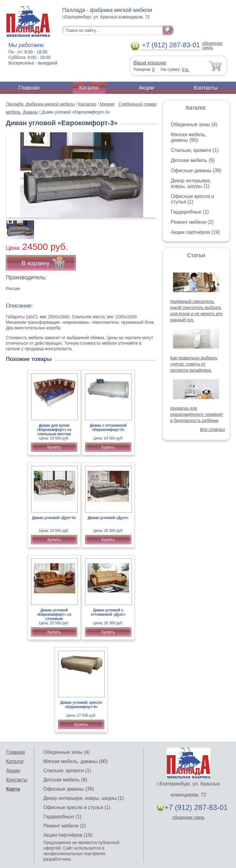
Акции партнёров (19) (195, 232)
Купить (54, 447)
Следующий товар (137, 104)
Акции (146, 88)
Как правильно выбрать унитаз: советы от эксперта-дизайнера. (194, 364)
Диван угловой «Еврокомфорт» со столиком (54, 614)
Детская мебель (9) (193, 160)
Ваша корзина (149, 63)
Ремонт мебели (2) (192, 222)
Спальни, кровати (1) (195, 150)
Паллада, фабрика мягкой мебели (40, 104)
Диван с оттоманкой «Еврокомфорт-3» (108, 428)
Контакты (206, 88)
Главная (29, 88)
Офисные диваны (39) (196, 170)
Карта (13, 789)
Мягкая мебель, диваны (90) (189, 137)
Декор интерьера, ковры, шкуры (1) (191, 183)
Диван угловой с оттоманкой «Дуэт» (108, 612)
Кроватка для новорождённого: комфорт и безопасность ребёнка (197, 414)
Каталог (89, 88)
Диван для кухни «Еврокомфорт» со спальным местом (54, 430)
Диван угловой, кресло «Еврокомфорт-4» (81, 705)
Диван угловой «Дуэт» (108, 518)
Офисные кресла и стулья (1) (193, 199)
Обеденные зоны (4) (194, 124)
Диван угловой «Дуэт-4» (54, 518)
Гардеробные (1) (190, 212)
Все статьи (212, 429)
